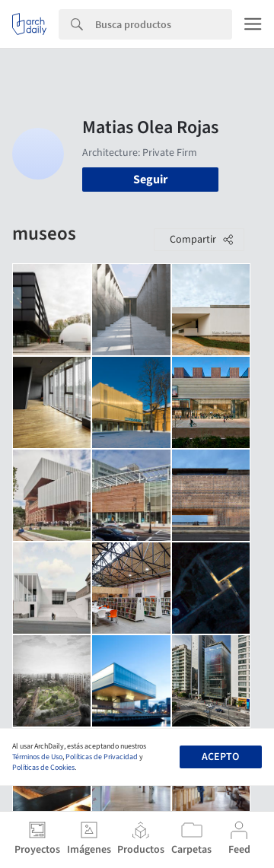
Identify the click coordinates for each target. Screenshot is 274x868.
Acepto (220, 757)
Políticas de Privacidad (102, 757)
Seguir (150, 180)
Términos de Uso (37, 757)
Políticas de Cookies (43, 768)
